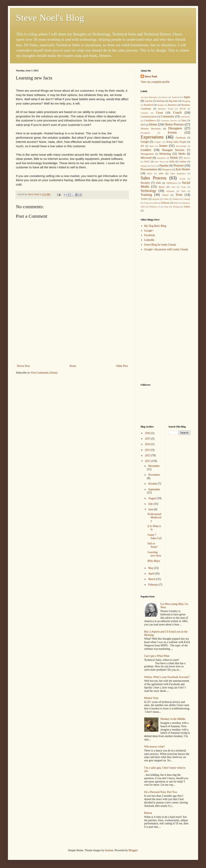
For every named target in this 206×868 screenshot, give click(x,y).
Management (147, 154)
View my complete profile (155, 82)
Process (179, 165)
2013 (148, 450)
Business (172, 105)
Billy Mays (154, 561)
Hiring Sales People (176, 142)
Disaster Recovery (151, 129)
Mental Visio (151, 698)
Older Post (122, 366)
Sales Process (154, 178)
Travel (165, 195)
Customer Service (169, 121)
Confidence (150, 121)
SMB (158, 183)
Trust (179, 195)
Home (73, 366)
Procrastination (149, 169)
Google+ (158, 142)
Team (184, 187)
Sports (162, 187)
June (151, 509)
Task (173, 187)
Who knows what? (154, 747)
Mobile (174, 158)
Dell (143, 125)
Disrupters (175, 128)
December (154, 466)
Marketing (165, 154)
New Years (160, 162)
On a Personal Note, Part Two (161, 792)
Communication (149, 117)
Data (184, 121)
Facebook (181, 138)
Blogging (186, 101)
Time (183, 191)
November (154, 475)
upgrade (156, 199)
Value (166, 199)
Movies (187, 158)
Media (182, 154)
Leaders (146, 150)
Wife (176, 203)
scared (183, 179)
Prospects (167, 169)
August (153, 498)
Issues (163, 146)
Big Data (173, 101)
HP (142, 146)
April (151, 574)
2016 (148, 433)
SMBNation (172, 183)
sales (161, 173)
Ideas (152, 146)
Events (172, 132)
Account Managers (149, 97)
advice (165, 97)
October (153, 484)
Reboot (148, 813)
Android (175, 97)
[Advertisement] (72, 334)
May (151, 568)
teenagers (170, 191)
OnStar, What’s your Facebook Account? (167, 677)
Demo (153, 124)
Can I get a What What (157, 656)
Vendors (176, 199)
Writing (176, 207)
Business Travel (165, 109)
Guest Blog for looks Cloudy (160, 245)
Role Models (183, 169)
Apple (187, 97)
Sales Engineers (178, 173)
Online (183, 162)
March (152, 579)
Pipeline (164, 166)
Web (155, 203)
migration (161, 158)
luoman (109, 850)
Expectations (152, 137)
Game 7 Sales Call (155, 537)
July (151, 504)
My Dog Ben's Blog (155, 226)
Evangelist (145, 133)
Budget (161, 105)
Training (146, 195)
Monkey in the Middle (173, 719)
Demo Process (174, 124)
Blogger (133, 850)
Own (153, 166)
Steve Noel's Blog (50, 18)
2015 (148, 439)
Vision (147, 203)
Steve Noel (151, 77)
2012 (148, 455)
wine (166, 207)
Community (168, 116)
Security (145, 183)
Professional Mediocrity (154, 517)
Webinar (165, 203)
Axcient (149, 101)
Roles (150, 173)
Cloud (159, 113)
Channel (144, 113)
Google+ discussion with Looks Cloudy (166, 249)
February (154, 585)
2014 (148, 444)
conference (185, 117)
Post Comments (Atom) (44, 373)
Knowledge (181, 146)
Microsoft (146, 158)
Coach (177, 113)
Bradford (148, 105)
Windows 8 (154, 207)
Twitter (144, 199)
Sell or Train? (153, 545)
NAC (147, 162)
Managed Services (173, 150)
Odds (172, 162)
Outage (144, 166)
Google (145, 142)
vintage (187, 199)
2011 (148, 461)
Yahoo (187, 207)
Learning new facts (154, 554)
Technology (148, 191)
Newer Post (23, 366)
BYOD (183, 109)
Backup (160, 101)
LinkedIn (149, 240)
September (154, 489)
